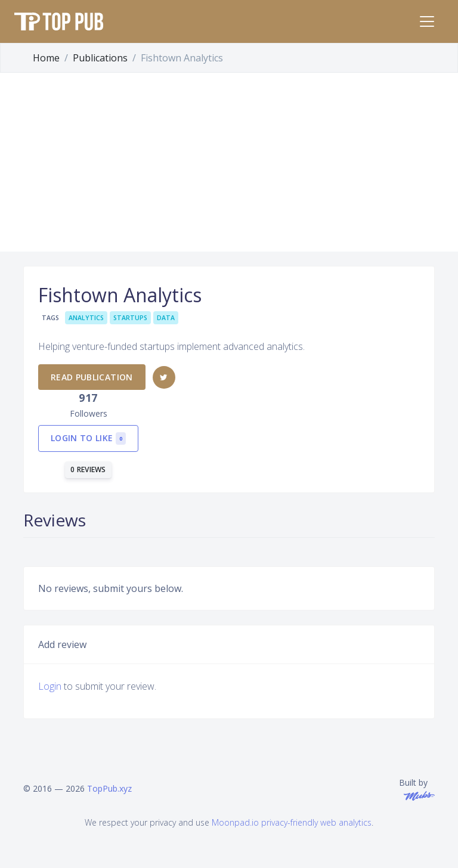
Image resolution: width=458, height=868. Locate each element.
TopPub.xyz (109, 788)
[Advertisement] (229, 162)
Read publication (92, 377)
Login (50, 686)
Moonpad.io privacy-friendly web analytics (292, 822)
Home (46, 58)
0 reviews (88, 469)
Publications (100, 58)
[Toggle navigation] (427, 21)
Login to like (88, 438)
